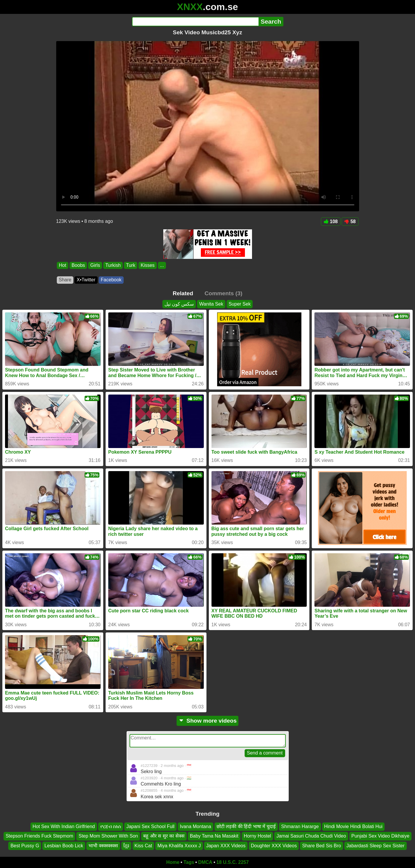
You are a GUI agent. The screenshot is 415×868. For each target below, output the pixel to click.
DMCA (205, 862)
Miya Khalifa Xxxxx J (179, 846)
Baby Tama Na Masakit (214, 836)
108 (331, 222)
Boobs (78, 265)
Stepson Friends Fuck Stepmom (39, 836)
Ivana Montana (196, 826)
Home (173, 862)
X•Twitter (86, 280)
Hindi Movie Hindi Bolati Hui (353, 826)
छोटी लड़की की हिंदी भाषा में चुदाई (246, 826)
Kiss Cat (143, 846)
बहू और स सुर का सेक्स (164, 836)
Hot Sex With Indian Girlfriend (64, 826)
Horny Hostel (257, 836)
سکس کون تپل (179, 304)
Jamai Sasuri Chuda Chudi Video (311, 836)
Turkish (113, 265)
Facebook (111, 280)
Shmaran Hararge (300, 826)
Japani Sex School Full (150, 826)
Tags (189, 862)
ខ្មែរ (126, 846)
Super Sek (240, 304)
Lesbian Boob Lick (64, 846)
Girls (95, 265)
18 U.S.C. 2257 (233, 862)
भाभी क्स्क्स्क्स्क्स (103, 846)
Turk (131, 265)
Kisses (147, 265)
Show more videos (207, 721)
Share (65, 280)
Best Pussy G (25, 846)
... (162, 265)
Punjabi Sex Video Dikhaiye (380, 836)
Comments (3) (223, 293)
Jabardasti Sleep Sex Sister (376, 846)
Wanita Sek (211, 304)
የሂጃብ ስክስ (111, 826)
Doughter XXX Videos (274, 846)
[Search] (195, 22)
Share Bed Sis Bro (322, 846)
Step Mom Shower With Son (108, 836)
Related (183, 293)
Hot (63, 265)
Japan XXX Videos (226, 846)
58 (350, 222)
